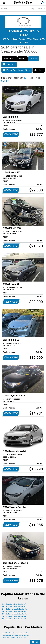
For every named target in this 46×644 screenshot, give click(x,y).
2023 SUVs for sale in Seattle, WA (14, 611)
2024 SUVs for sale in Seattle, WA (14, 607)
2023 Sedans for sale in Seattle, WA (15, 614)
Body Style (9, 59)
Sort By (39, 70)
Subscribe (41, 9)
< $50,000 (9, 64)
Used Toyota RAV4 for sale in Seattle (15, 633)
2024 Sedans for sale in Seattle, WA (15, 609)
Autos (4, 9)
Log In (34, 9)
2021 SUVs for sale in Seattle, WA (14, 619)
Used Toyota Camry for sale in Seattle (15, 635)
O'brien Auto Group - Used (17, 70)
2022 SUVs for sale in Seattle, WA (14, 616)
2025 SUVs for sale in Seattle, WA (14, 604)
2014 (34, 59)
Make (23, 59)
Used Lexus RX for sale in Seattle (14, 638)
